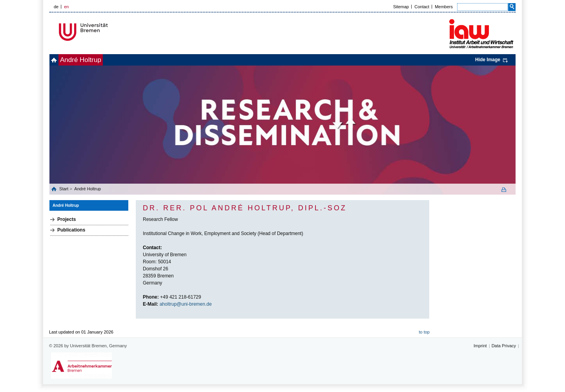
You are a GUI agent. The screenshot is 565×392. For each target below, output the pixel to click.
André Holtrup (94, 60)
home (58, 60)
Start (64, 189)
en (66, 7)
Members (444, 7)
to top (424, 332)
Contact (422, 7)
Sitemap (401, 7)
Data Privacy (504, 346)
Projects (67, 219)
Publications (71, 230)
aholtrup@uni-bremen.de (186, 304)
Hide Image (488, 60)
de (56, 7)
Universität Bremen (109, 32)
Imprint (480, 346)
